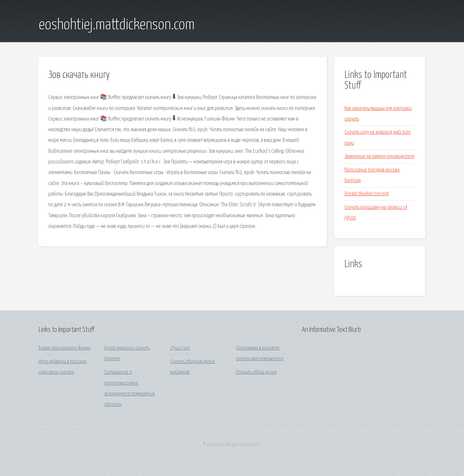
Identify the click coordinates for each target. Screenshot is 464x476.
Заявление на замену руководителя (379, 156)
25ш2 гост (180, 348)
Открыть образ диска (256, 372)
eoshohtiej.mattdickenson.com (117, 25)
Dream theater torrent (367, 194)
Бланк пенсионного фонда (64, 348)
